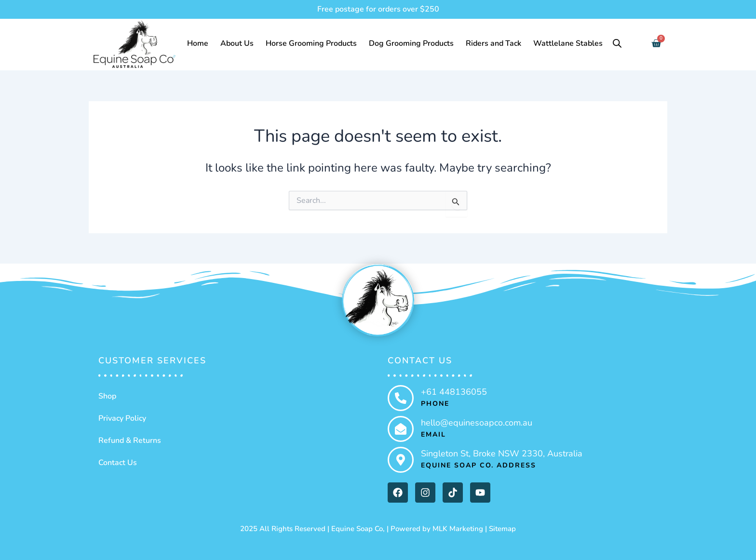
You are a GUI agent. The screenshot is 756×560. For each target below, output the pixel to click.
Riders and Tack (493, 43)
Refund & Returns (130, 440)
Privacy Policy (122, 418)
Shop (107, 396)
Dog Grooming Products (411, 43)
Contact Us (118, 463)
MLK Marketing (458, 529)
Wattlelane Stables (568, 43)
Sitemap (502, 529)
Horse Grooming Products (311, 43)
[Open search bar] (617, 43)
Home (198, 43)
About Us (237, 43)
